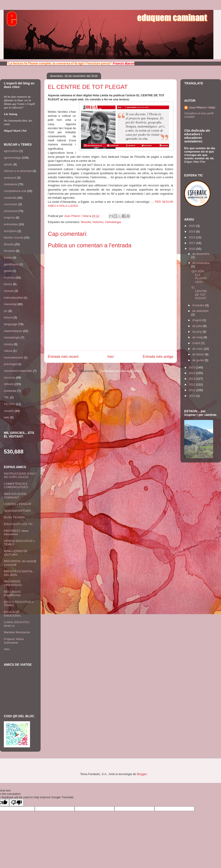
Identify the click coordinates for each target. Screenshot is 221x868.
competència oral (15, 191)
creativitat (10, 198)
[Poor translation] (16, 803)
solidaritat (10, 391)
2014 (192, 373)
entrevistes (11, 224)
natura (8, 351)
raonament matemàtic (18, 371)
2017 (192, 243)
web (7, 417)
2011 (192, 390)
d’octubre (199, 305)
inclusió (9, 291)
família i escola (14, 238)
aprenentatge (13, 158)
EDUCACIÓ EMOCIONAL (13, 614)
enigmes (9, 218)
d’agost (198, 320)
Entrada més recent (63, 357)
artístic (8, 164)
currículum (11, 204)
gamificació (11, 264)
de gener (199, 360)
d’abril (197, 343)
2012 (192, 384)
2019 (192, 231)
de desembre (201, 254)
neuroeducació (13, 357)
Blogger (142, 774)
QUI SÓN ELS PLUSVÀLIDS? (199, 277)
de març (198, 349)
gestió (8, 271)
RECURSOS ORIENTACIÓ (13, 583)
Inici (111, 357)
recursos (9, 378)
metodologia (113, 222)
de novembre (201, 263)
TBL (7, 397)
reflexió (9, 384)
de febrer (199, 354)
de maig (198, 337)
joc (6, 311)
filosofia (86, 222)
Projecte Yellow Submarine (14, 641)
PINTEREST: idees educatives (16, 533)
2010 (192, 396)
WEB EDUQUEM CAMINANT (15, 496)
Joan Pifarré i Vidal (77, 216)
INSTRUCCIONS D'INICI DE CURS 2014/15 (20, 475)
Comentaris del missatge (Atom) (121, 371)
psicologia (10, 364)
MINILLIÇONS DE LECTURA (16, 553)
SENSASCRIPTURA (17, 511)
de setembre (200, 311)
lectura (8, 317)
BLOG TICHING (14, 517)
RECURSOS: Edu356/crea (13, 594)
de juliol (198, 326)
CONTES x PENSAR (17, 504)
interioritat (10, 304)
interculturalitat (13, 298)
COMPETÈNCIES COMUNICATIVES (16, 486)
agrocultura (11, 151)
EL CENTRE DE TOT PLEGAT (199, 293)
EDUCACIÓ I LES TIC (18, 524)
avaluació (10, 178)
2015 (192, 367)
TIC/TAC (9, 404)
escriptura (10, 231)
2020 (192, 226)
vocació (9, 411)
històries (98, 222)
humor (8, 284)
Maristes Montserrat (17, 632)
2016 (192, 249)
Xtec (7, 649)
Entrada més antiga (158, 357)
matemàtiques (13, 331)
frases (8, 258)
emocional (10, 211)
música (8, 344)
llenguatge (11, 324)
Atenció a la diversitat (18, 171)
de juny (198, 332)
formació (9, 251)
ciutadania (10, 184)
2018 (192, 237)
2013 (192, 379)
